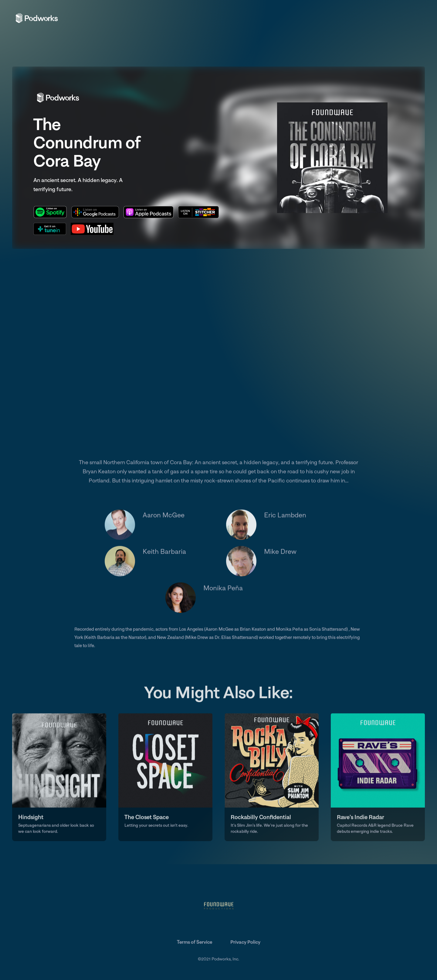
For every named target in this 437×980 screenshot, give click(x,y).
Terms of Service (195, 943)
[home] (37, 18)
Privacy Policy (245, 943)
